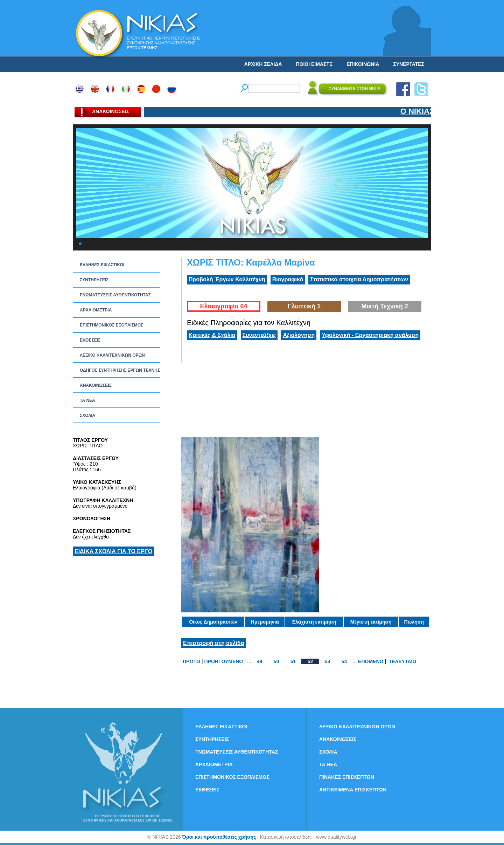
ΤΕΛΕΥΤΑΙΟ (402, 661)
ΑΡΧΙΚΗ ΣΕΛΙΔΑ (263, 64)
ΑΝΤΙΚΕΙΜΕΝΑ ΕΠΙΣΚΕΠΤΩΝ (353, 790)
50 (276, 661)
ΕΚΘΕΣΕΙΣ (90, 340)
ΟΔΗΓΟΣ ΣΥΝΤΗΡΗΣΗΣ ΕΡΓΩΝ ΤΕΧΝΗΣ (120, 370)
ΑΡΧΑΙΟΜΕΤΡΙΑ (96, 310)
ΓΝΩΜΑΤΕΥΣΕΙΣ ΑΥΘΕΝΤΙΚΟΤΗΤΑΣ (115, 295)
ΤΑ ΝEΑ (87, 400)
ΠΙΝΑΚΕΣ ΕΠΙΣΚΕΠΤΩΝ (347, 777)
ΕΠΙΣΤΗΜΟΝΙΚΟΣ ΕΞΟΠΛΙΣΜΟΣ (111, 325)
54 (344, 661)
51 (293, 661)
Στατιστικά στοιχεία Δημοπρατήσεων (359, 279)
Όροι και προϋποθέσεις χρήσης (219, 837)
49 (260, 661)
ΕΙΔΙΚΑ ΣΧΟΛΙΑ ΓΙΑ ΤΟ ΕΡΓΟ (113, 551)
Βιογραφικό (288, 279)
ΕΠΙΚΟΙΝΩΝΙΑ (363, 64)
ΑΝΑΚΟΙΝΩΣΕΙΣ (96, 385)
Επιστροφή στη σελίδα (214, 643)
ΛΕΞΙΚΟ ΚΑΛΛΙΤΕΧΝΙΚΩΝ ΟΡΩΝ (112, 355)
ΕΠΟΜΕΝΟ (371, 661)
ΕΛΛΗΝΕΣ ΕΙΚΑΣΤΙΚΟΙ (102, 265)
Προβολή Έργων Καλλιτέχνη (227, 279)
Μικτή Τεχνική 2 (385, 306)
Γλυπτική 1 (304, 306)
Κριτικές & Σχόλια (212, 335)
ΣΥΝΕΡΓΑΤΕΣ (409, 64)
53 (328, 661)
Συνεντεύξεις (259, 335)
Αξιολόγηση (299, 335)
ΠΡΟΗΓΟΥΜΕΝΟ (224, 661)
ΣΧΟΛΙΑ (87, 415)
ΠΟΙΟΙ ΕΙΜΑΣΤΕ (314, 64)
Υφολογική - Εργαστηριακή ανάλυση (370, 335)
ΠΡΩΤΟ (191, 661)
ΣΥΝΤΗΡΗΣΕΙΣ (94, 280)
